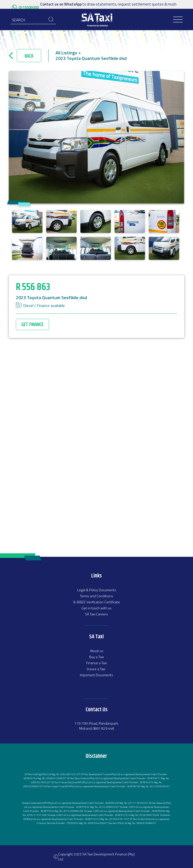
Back (29, 56)
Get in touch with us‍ (96, 608)
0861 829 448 (103, 728)
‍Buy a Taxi (96, 657)
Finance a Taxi (96, 663)
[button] (178, 19)
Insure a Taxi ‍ (96, 669)
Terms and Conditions (96, 596)
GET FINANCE (32, 325)
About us (97, 651)
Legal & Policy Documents (97, 590)
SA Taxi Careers (96, 614)
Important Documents (96, 675)
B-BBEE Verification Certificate (97, 602)
